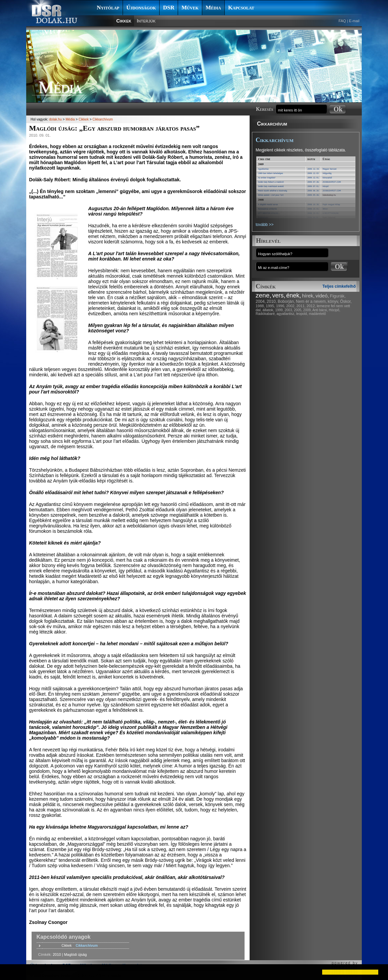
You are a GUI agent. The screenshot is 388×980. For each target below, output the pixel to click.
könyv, (334, 301)
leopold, (302, 314)
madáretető (317, 314)
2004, (261, 301)
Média (213, 8)
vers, (279, 295)
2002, (291, 306)
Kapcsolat (241, 8)
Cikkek (124, 21)
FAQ (342, 21)
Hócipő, (335, 310)
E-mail (354, 21)
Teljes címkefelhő (339, 286)
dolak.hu (55, 119)
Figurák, (338, 296)
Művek (190, 8)
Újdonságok (141, 8)
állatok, (269, 310)
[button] (11, 972)
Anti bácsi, (320, 310)
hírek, (308, 296)
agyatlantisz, (286, 314)
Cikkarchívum (272, 124)
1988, (260, 306)
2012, (311, 306)
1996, (281, 306)
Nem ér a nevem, (311, 301)
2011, (301, 306)
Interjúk (146, 21)
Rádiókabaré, (266, 314)
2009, (308, 310)
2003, (289, 310)
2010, (272, 301)
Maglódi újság (75, 954)
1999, (279, 310)
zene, (263, 295)
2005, (298, 310)
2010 (57, 954)
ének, (294, 295)
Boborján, (286, 301)
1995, (270, 306)
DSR (169, 8)
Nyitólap (108, 8)
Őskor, (346, 301)
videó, (322, 296)
